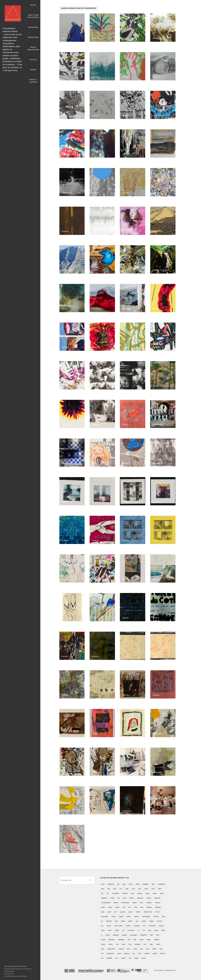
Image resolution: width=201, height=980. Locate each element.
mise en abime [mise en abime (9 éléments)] (118, 926)
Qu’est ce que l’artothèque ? (33, 16)
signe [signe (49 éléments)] (151, 944)
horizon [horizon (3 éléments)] (158, 912)
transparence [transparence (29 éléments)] (110, 953)
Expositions (33, 27)
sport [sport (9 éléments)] (103, 949)
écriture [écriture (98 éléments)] (131, 898)
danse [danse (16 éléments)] (162, 893)
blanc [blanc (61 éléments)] (103, 889)
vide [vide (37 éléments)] (117, 958)
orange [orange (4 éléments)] (108, 935)
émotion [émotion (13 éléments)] (149, 898)
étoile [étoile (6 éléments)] (142, 903)
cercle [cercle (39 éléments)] (153, 889)
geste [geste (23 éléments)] (103, 912)
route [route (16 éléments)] (130, 944)
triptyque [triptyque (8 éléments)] (127, 953)
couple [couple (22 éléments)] (147, 893)
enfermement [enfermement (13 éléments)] (125, 903)
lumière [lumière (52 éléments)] (130, 921)
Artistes (33, 60)
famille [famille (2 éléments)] (103, 907)
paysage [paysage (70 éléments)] (124, 935)
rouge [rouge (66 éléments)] (124, 944)
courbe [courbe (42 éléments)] (155, 893)
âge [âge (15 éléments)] (118, 884)
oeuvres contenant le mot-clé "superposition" (79, 8)
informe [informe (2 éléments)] (129, 917)
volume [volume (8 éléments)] (144, 958)
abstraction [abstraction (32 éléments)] (111, 884)
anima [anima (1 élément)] (131, 884)
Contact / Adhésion (33, 81)
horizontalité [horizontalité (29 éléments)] (105, 917)
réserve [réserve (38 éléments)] (111, 944)
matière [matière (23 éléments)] (151, 921)
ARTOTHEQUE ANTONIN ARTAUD (15, 966)
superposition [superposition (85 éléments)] (111, 949)
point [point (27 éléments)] (158, 935)
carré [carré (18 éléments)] (133, 889)
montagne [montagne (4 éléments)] (137, 926)
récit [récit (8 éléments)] (129, 940)
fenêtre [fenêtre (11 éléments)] (117, 907)
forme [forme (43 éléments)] (136, 907)
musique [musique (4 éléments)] (161, 926)
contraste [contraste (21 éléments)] (125, 893)
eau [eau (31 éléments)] (119, 898)
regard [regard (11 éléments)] (141, 940)
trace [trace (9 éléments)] (161, 949)
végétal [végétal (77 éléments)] (155, 953)
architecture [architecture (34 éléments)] (162, 884)
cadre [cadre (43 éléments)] (127, 889)
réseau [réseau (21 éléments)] (103, 944)
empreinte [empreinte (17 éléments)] (157, 898)
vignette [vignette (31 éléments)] (123, 958)
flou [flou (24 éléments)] (130, 907)
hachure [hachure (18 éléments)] (138, 912)
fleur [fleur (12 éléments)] (124, 907)
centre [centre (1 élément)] (146, 889)
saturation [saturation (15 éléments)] (138, 944)
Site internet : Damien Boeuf (165, 971)
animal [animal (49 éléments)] (138, 884)
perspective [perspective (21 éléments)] (144, 935)
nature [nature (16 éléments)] (110, 930)
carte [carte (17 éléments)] (140, 889)
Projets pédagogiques (33, 48)
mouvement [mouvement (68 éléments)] (152, 926)
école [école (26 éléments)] (125, 898)
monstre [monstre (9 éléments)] (128, 926)
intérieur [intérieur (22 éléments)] (137, 917)
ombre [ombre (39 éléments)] (163, 930)
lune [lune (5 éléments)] (137, 921)
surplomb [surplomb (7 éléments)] (121, 949)
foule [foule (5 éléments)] (142, 907)
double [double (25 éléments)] (112, 898)
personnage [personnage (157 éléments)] (134, 935)
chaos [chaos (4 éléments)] (160, 889)
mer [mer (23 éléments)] (102, 926)
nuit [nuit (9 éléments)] (144, 930)
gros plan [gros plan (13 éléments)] (123, 912)
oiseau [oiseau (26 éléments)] (156, 930)
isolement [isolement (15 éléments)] (156, 917)
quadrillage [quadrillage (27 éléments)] (121, 940)
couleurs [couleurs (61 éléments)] (140, 893)
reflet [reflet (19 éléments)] (135, 940)
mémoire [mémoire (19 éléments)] (160, 921)
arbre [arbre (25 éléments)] (153, 884)
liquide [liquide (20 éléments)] (123, 921)
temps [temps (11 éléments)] (135, 949)
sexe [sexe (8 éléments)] (145, 944)
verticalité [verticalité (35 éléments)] (109, 958)
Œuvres (33, 70)
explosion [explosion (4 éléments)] (149, 903)
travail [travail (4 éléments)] (119, 953)
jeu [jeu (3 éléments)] (102, 921)
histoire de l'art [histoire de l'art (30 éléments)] (148, 912)
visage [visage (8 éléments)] (136, 958)
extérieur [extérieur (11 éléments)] (158, 903)
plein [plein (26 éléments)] (152, 935)
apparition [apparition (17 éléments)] (146, 884)
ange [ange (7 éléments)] (124, 884)
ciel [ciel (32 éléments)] (102, 893)
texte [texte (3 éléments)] (148, 949)
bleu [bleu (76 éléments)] (109, 889)
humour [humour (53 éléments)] (114, 917)
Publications (33, 38)
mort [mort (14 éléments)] (144, 926)
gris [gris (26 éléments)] (116, 912)
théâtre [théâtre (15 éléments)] (154, 949)
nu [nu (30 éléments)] (139, 930)
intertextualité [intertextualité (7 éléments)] (146, 917)
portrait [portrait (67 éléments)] (103, 940)
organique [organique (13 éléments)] (116, 935)
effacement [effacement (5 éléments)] (140, 898)
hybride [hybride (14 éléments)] (121, 917)
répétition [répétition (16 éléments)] (157, 940)
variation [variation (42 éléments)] (147, 953)
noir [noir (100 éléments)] (123, 930)
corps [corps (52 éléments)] (132, 893)
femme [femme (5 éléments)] (110, 907)
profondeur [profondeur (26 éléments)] (112, 940)
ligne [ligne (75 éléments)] (116, 921)
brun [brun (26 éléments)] (121, 889)
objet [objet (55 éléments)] (149, 930)
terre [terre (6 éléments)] (142, 949)
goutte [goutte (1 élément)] (109, 912)
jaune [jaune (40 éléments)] (164, 917)
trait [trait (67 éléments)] (102, 953)
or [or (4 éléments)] (102, 935)
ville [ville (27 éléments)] (130, 958)
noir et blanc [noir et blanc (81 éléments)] (131, 930)
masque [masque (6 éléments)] (144, 921)
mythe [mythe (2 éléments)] (103, 930)
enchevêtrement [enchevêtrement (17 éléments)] (106, 903)
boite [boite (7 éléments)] (115, 889)
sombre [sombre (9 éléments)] (158, 944)
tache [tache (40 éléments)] (128, 949)
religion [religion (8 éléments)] (149, 940)
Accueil (33, 5)
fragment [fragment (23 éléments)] (149, 907)
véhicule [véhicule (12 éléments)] (162, 953)
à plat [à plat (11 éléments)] (103, 884)
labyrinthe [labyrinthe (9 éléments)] (109, 921)
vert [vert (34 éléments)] (102, 958)
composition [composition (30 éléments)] (116, 893)
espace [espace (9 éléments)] (134, 903)
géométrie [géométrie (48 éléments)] (158, 907)
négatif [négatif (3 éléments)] (117, 930)
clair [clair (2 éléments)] (108, 893)
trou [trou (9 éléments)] (134, 953)
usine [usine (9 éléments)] (140, 953)
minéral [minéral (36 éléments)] (109, 926)
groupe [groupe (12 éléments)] (131, 912)
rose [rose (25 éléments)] (117, 944)
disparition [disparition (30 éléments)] (104, 898)
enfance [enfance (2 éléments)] (116, 903)
